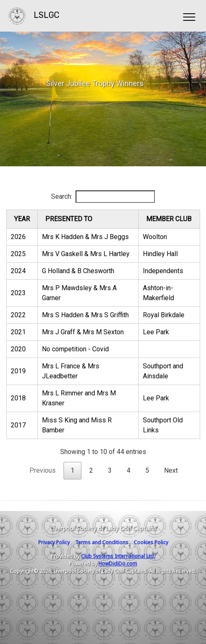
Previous (43, 470)
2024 (18, 271)
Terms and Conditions (102, 542)
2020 (18, 349)
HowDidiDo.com (118, 564)
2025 (18, 254)
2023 (18, 293)
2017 (18, 425)
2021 (18, 332)
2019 (18, 371)
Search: (103, 197)
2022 (18, 315)
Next (171, 470)
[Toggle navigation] (189, 16)
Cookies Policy (151, 542)
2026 (18, 237)
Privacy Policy (54, 542)
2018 (18, 398)
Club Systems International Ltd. (118, 556)
